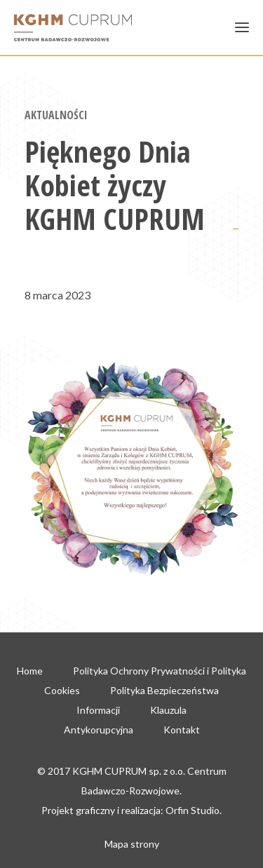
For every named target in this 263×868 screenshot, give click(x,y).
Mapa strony (132, 844)
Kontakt (182, 730)
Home (30, 671)
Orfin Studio (193, 810)
